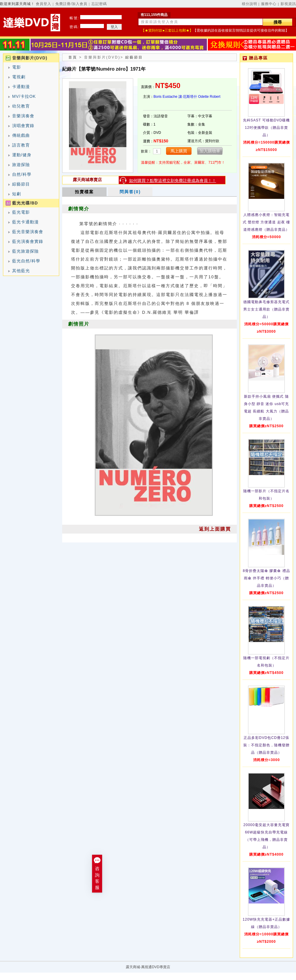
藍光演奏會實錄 (28, 241)
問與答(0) (130, 192)
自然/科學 (22, 174)
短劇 (17, 194)
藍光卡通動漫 (25, 222)
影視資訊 (288, 4)
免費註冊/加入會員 (71, 4)
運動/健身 (22, 155)
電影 (17, 67)
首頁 (73, 57)
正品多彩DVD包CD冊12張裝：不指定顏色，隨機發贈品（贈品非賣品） (266, 745)
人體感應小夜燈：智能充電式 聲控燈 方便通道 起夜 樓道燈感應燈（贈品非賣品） (266, 222)
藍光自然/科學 (26, 261)
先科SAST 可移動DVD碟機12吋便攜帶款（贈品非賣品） (267, 128)
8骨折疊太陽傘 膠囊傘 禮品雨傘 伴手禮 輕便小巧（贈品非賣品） (266, 578)
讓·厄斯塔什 (188, 97)
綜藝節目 (21, 184)
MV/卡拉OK (24, 96)
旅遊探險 (21, 165)
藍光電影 (21, 212)
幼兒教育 (21, 106)
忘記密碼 (99, 4)
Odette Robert (209, 97)
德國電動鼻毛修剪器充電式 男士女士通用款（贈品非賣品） (266, 309)
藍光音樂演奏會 (28, 232)
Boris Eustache (166, 97)
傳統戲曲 (21, 135)
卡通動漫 (21, 87)
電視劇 (19, 77)
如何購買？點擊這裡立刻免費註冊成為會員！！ (173, 181)
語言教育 (21, 145)
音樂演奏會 (23, 116)
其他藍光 (21, 271)
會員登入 (44, 4)
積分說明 (250, 4)
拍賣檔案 (84, 192)
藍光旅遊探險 (25, 251)
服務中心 (269, 4)
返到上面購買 (215, 529)
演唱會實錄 (23, 126)
